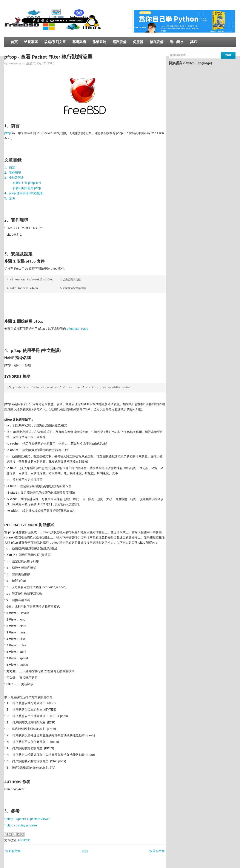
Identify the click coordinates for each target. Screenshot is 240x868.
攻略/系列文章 (55, 42)
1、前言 (10, 167)
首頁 (14, 42)
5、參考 (10, 198)
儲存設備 (157, 42)
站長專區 (31, 42)
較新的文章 (13, 851)
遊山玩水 (177, 42)
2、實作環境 (13, 173)
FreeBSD (24, 840)
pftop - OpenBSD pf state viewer (28, 819)
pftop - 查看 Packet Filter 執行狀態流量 (48, 57)
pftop (8, 133)
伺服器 (138, 42)
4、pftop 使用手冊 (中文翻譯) (24, 193)
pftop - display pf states (22, 825)
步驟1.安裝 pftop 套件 (27, 183)
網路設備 (120, 42)
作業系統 (99, 42)
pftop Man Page (78, 329)
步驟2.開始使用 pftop (27, 188)
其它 (194, 42)
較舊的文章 (157, 851)
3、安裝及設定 (14, 178)
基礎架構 (79, 42)
